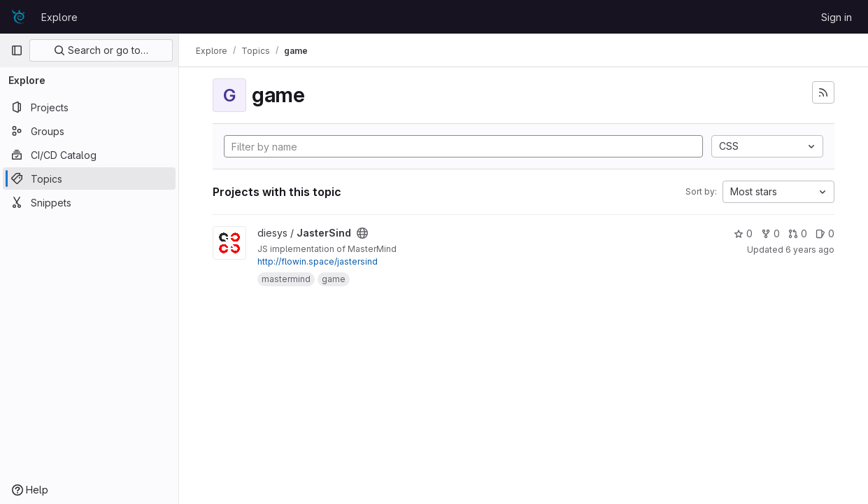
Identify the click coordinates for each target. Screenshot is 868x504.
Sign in (837, 17)
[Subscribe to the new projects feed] (823, 92)
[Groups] (89, 131)
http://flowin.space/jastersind (318, 261)
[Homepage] (19, 17)
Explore (59, 17)
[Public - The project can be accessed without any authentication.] (362, 233)
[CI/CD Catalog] (89, 155)
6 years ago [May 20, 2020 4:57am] (810, 250)
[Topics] (89, 178)
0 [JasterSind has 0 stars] (743, 233)
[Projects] (89, 107)
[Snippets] (89, 202)
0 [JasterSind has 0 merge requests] (798, 233)
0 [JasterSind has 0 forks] (770, 233)
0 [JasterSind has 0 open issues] (825, 233)
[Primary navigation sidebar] (17, 50)
